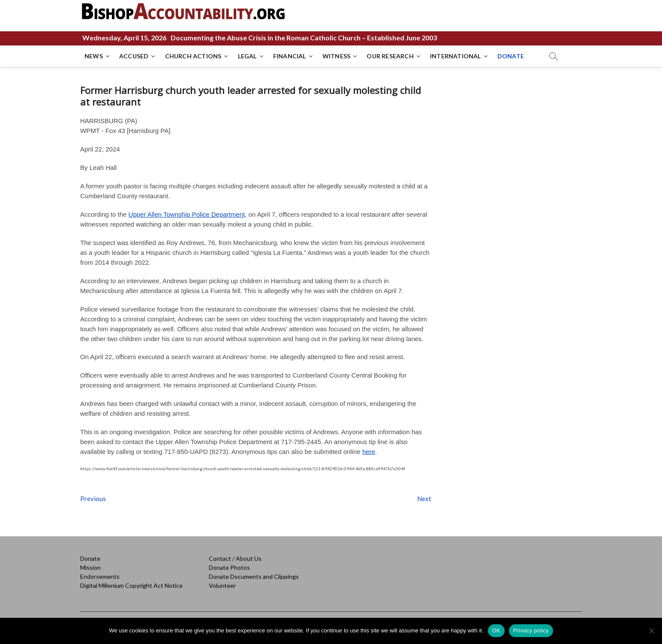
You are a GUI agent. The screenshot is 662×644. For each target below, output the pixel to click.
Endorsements (100, 576)
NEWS (94, 56)
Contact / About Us (235, 558)
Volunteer (222, 585)
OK (496, 630)
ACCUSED (134, 56)
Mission (90, 567)
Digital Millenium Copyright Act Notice (131, 585)
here (369, 452)
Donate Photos (229, 567)
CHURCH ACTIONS (193, 56)
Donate (90, 558)
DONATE (511, 56)
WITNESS (336, 56)
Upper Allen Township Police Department (187, 214)
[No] (651, 631)
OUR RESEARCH (390, 56)
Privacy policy (531, 630)
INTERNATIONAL (456, 56)
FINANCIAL (290, 56)
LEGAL (247, 56)
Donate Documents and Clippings (254, 576)
